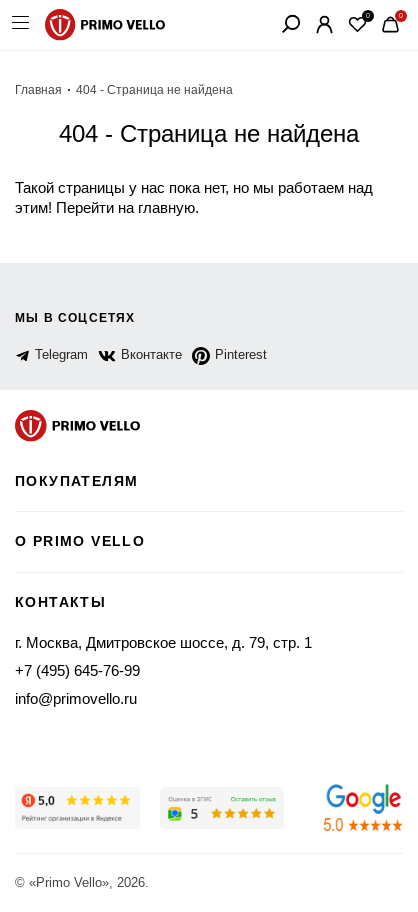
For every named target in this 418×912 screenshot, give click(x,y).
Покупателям (76, 481)
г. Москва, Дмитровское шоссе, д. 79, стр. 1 (163, 642)
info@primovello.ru (76, 698)
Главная (38, 90)
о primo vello (80, 541)
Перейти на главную (125, 207)
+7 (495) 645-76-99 (77, 670)
